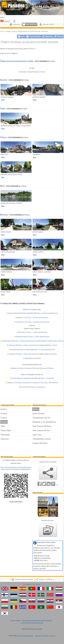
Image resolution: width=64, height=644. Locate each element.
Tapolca (39, 72)
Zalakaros (23, 345)
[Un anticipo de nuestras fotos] (48, 530)
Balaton (14, 31)
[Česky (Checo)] (23, 601)
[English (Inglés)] (5, 589)
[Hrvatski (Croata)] (50, 601)
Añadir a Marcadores (16, 501)
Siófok (40, 349)
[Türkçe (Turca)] (32, 607)
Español (7, 21)
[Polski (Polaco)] (5, 601)
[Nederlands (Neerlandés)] (23, 595)
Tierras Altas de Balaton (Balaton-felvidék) (17, 61)
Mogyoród (38, 636)
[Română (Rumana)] (14, 607)
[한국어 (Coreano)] (5, 613)
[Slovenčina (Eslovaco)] (32, 601)
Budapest (46, 636)
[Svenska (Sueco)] (41, 595)
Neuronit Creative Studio (25, 636)
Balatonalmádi (33, 336)
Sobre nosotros (15, 620)
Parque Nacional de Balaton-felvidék (29, 31)
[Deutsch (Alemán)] (14, 589)
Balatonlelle (56, 341)
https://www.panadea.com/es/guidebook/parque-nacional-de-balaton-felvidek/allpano (16, 468)
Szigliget (26, 72)
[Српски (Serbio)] (59, 601)
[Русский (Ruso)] (59, 595)
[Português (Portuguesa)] (32, 589)
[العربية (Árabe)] (41, 607)
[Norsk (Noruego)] (50, 595)
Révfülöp (33, 332)
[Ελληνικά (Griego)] (23, 607)
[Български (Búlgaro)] (5, 607)
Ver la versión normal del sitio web (32, 623)
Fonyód (17, 349)
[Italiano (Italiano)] (50, 589)
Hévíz (2, 186)
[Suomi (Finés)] (5, 595)
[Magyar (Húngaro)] (59, 589)
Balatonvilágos (48, 354)
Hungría (8, 31)
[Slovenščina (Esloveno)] (41, 601)
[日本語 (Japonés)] (59, 607)
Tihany (3, 109)
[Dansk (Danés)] (32, 595)
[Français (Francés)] (41, 589)
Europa (47, 368)
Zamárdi (23, 354)
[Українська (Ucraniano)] (14, 601)
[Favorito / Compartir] (48, 473)
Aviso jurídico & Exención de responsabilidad (37, 620)
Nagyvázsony (33, 358)
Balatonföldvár (48, 345)
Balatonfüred (18, 341)
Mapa (3, 100)
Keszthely (4, 215)
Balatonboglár (42, 341)
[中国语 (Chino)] (50, 607)
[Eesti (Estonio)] (14, 595)
